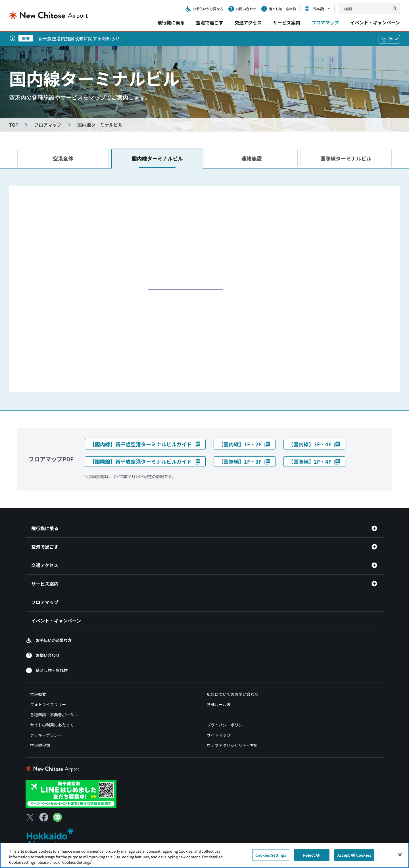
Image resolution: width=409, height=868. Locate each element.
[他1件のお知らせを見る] (389, 39)
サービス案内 (287, 22)
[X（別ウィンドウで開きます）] (30, 817)
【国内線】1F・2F (245, 444)
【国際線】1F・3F (245, 461)
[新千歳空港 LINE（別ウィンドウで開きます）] (71, 793)
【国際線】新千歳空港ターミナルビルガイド (145, 461)
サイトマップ (219, 735)
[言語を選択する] (318, 9)
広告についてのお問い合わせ (233, 694)
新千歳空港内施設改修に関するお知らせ (79, 38)
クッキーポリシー (46, 735)
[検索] (395, 9)
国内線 (157, 158)
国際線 (346, 158)
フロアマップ (325, 22)
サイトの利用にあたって (52, 725)
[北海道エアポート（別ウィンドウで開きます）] (55, 838)
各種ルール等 (219, 705)
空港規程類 (40, 746)
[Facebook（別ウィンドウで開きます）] (44, 817)
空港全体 (63, 158)
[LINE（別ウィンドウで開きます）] (57, 820)
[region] (204, 855)
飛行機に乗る (171, 22)
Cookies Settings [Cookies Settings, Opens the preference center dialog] (271, 855)
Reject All (312, 855)
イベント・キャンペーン (375, 22)
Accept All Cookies (354, 855)
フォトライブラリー (48, 705)
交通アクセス (248, 22)
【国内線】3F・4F (314, 444)
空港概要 (38, 694)
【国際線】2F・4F (314, 461)
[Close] (400, 855)
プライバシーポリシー (227, 725)
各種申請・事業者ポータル (54, 715)
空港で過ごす (210, 22)
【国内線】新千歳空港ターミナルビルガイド (145, 444)
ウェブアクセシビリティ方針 (232, 746)
